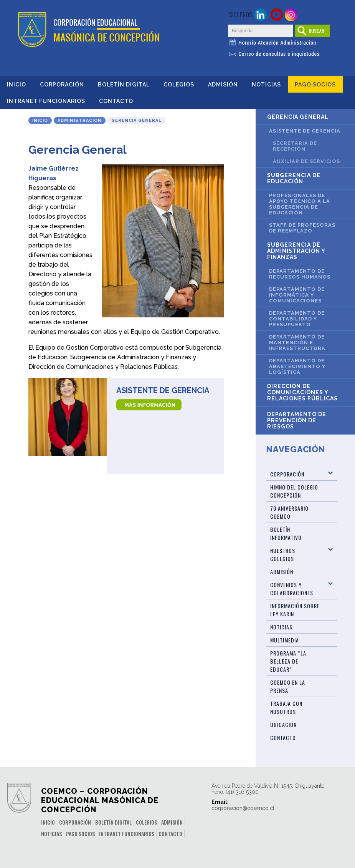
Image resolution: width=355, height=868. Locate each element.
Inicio (17, 85)
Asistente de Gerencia (163, 390)
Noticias (266, 85)
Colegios (179, 85)
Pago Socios (315, 85)
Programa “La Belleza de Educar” (288, 661)
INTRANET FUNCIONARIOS (46, 101)
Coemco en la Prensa (288, 686)
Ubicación (283, 724)
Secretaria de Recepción (295, 146)
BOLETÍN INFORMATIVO (286, 533)
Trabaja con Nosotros (286, 707)
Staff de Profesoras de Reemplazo (302, 228)
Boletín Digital (124, 85)
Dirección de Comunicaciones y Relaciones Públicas (302, 392)
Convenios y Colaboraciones (292, 589)
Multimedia (285, 640)
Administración (80, 120)
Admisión (223, 85)
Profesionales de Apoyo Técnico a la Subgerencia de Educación (300, 204)
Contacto (116, 101)
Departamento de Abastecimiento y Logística (297, 366)
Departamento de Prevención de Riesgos (297, 420)
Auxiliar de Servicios (306, 161)
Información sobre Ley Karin (295, 610)
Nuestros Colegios (283, 554)
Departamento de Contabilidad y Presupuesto (297, 319)
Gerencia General (298, 117)
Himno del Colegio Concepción (294, 491)
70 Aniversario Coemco (289, 512)
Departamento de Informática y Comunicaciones (297, 295)
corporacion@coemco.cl (243, 808)
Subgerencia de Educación (294, 178)
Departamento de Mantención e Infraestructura (297, 343)
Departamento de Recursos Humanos (300, 274)
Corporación (62, 85)
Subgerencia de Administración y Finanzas (296, 251)
